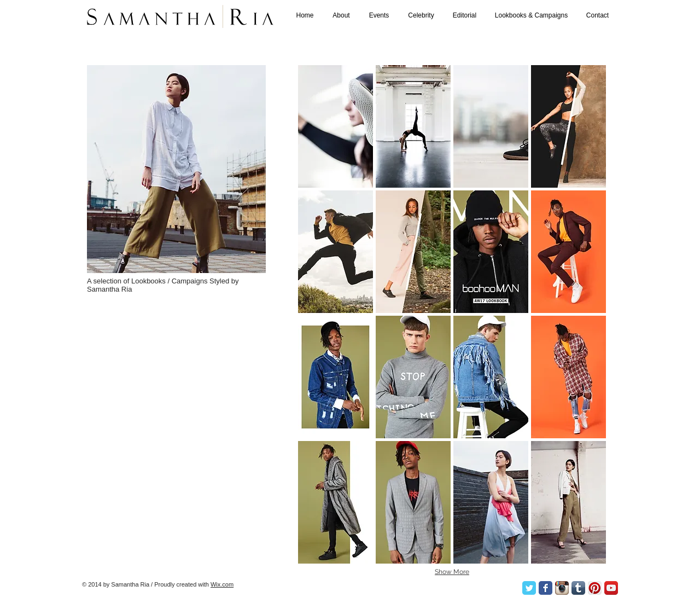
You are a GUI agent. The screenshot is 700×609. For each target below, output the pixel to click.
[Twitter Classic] (529, 588)
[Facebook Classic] (546, 588)
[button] (336, 126)
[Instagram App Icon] (562, 588)
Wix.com (222, 584)
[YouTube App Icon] (611, 588)
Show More (452, 572)
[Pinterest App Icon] (595, 588)
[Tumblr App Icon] (578, 588)
